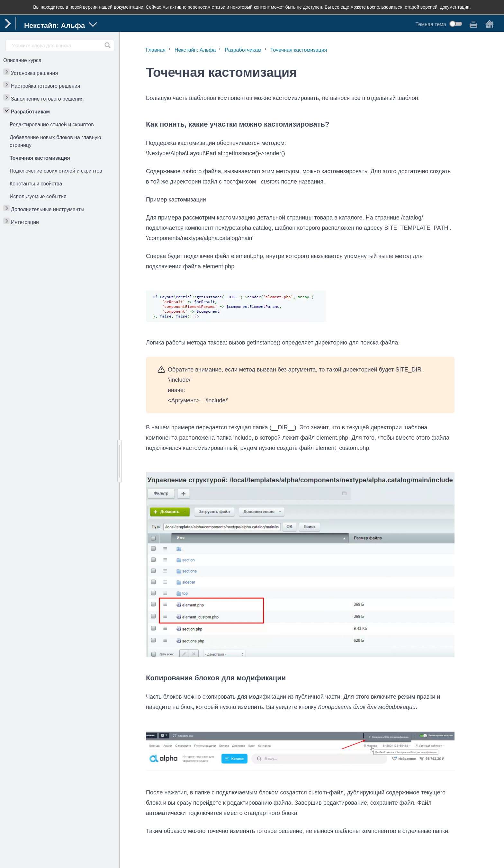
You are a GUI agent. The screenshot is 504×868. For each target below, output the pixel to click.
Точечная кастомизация (40, 158)
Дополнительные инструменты (48, 209)
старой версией (421, 7)
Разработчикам (30, 112)
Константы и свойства (36, 184)
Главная (156, 50)
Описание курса (22, 60)
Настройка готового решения (45, 86)
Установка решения (34, 73)
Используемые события (38, 197)
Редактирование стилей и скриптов (52, 125)
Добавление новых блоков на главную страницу (55, 141)
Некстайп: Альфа (195, 50)
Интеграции (25, 222)
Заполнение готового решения (47, 99)
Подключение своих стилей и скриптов (56, 171)
